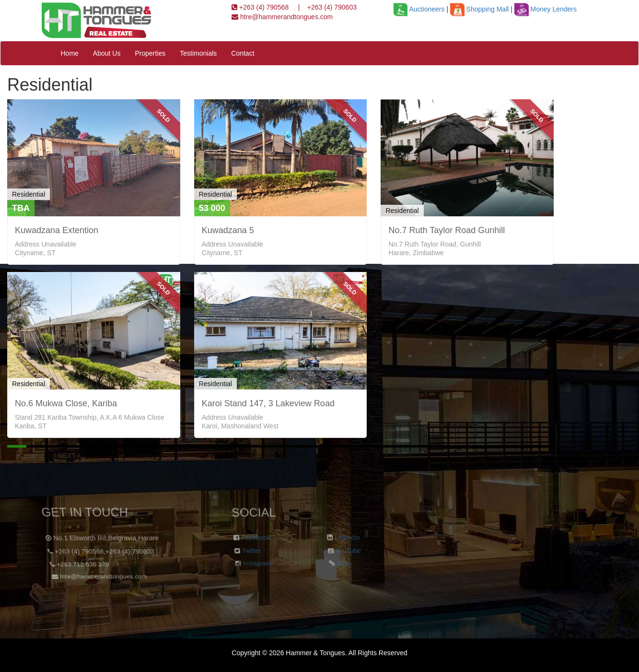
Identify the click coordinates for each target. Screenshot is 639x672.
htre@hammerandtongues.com (285, 17)
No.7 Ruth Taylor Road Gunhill (447, 230)
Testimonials (198, 53)
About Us (107, 53)
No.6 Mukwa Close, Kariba (66, 403)
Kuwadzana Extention (57, 230)
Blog (340, 566)
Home (70, 53)
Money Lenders (546, 9)
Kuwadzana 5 (228, 230)
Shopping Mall (479, 9)
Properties (150, 53)
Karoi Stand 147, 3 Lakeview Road (268, 403)
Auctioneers (419, 9)
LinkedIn (347, 538)
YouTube (347, 552)
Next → (71, 456)
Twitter (250, 552)
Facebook (256, 538)
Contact (243, 53)
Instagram (255, 566)
